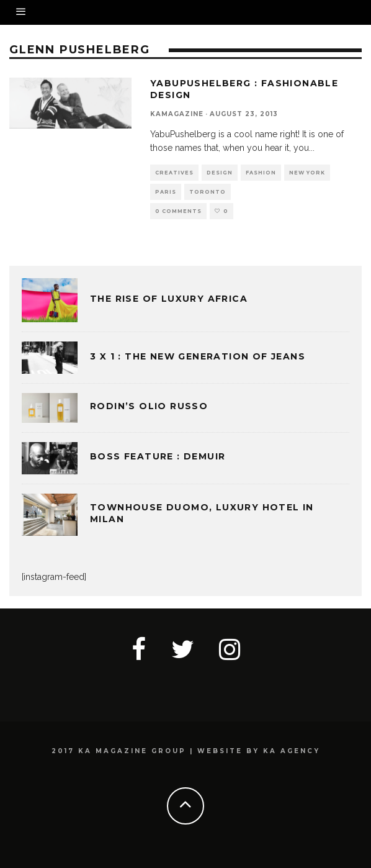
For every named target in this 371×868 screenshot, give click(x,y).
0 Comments (178, 211)
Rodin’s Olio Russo (149, 406)
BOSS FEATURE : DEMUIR (158, 456)
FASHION (261, 173)
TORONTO (208, 192)
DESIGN (220, 173)
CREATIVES (174, 173)
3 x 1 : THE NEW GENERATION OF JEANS (198, 356)
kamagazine (177, 114)
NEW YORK (307, 173)
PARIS (166, 192)
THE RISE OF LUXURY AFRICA (169, 299)
